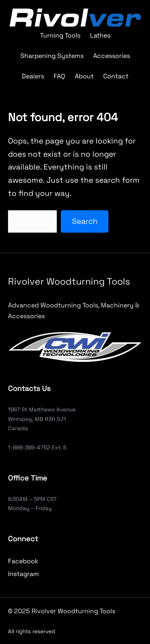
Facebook (23, 561)
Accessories (112, 56)
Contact (116, 76)
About (84, 76)
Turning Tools (60, 35)
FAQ (59, 76)
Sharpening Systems (52, 56)
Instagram (23, 574)
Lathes (100, 35)
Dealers (33, 76)
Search (85, 221)
